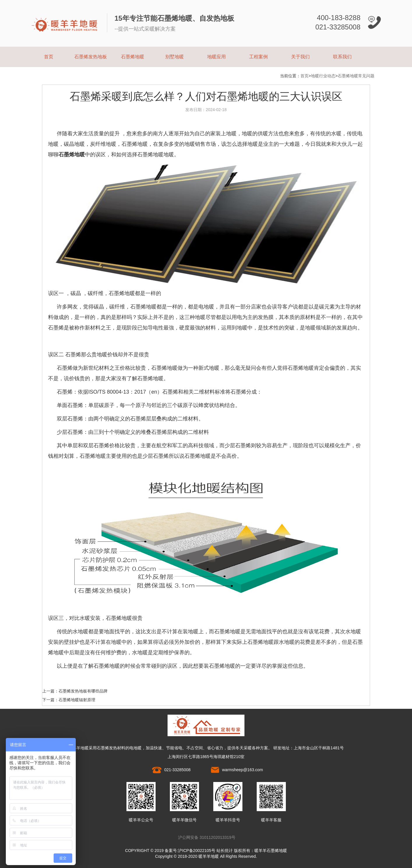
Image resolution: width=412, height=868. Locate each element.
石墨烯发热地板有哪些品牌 (83, 691)
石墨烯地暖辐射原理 (77, 700)
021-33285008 (177, 770)
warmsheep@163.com (242, 770)
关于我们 (300, 57)
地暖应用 (216, 57)
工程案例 (258, 57)
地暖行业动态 (323, 76)
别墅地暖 (175, 57)
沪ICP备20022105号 (197, 851)
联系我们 (342, 57)
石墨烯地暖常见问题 (356, 76)
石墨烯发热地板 (91, 57)
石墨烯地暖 (133, 57)
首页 (49, 57)
